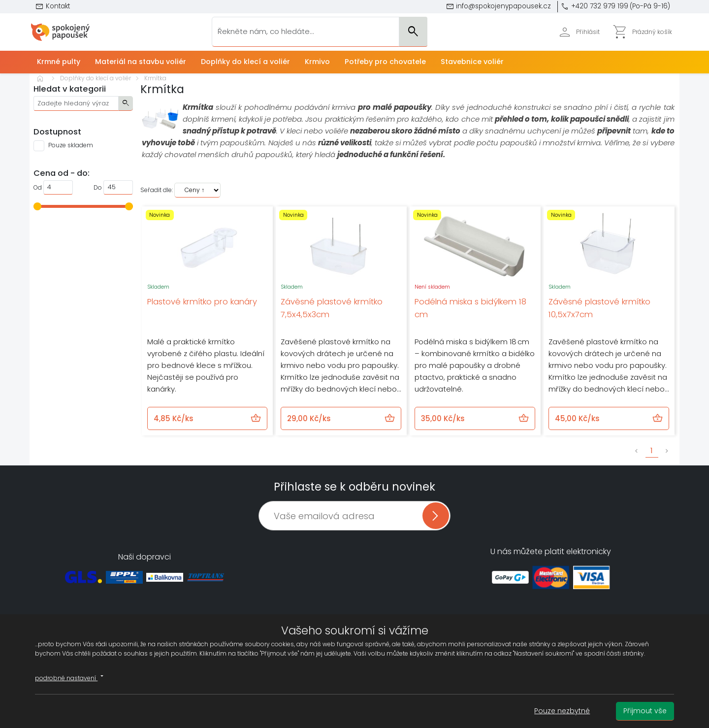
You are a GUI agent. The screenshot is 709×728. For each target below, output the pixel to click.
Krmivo (317, 62)
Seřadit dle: (157, 190)
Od (38, 187)
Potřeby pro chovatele (385, 62)
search (126, 103)
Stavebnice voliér (472, 62)
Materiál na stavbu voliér (141, 62)
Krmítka (155, 78)
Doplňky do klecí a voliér (245, 62)
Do (98, 187)
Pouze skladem (71, 145)
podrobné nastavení (71, 677)
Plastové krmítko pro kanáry (202, 302)
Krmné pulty (59, 62)
